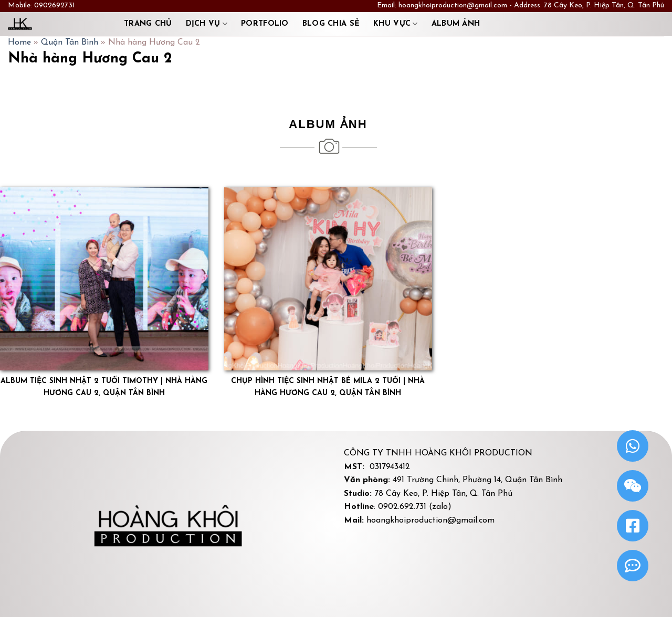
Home (19, 42)
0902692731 (55, 6)
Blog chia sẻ (331, 24)
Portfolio (265, 24)
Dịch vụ (207, 24)
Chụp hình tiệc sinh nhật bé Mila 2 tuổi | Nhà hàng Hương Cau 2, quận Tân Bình (328, 387)
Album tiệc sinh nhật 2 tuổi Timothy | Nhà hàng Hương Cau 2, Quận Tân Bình (104, 387)
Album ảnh (456, 24)
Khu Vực (396, 24)
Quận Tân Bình (70, 42)
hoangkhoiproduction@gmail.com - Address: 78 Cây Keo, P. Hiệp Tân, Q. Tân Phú (531, 6)
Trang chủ (148, 24)
